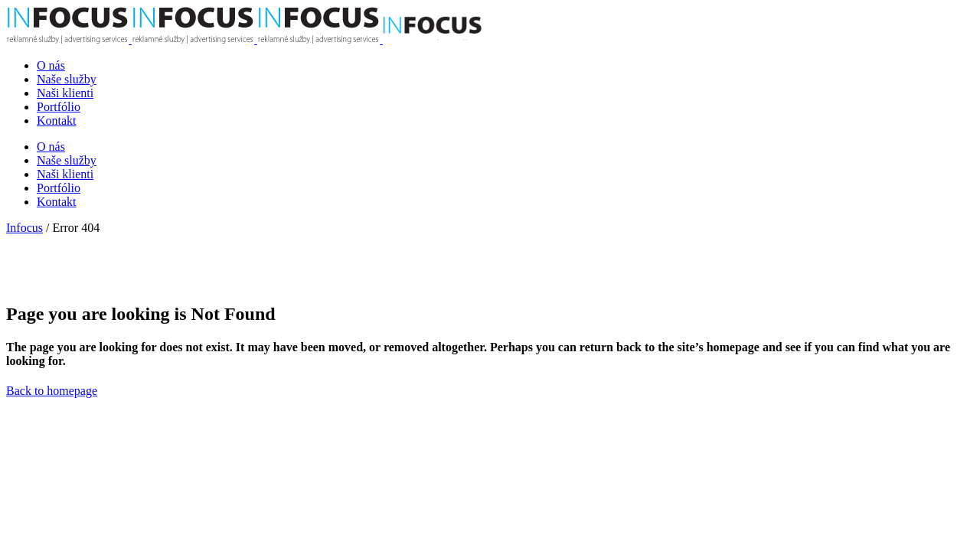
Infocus (24, 228)
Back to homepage (52, 391)
